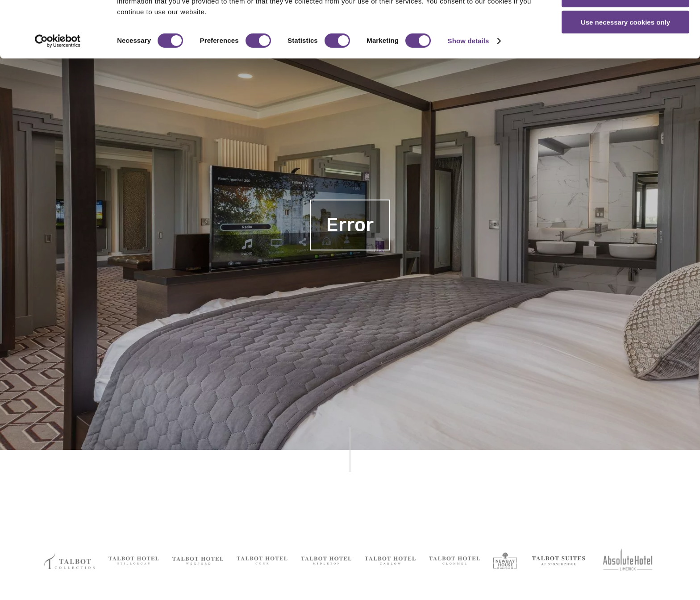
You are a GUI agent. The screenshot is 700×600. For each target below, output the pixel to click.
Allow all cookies (626, 22)
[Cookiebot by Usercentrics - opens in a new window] (58, 94)
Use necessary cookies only (625, 75)
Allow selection (625, 48)
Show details (469, 94)
